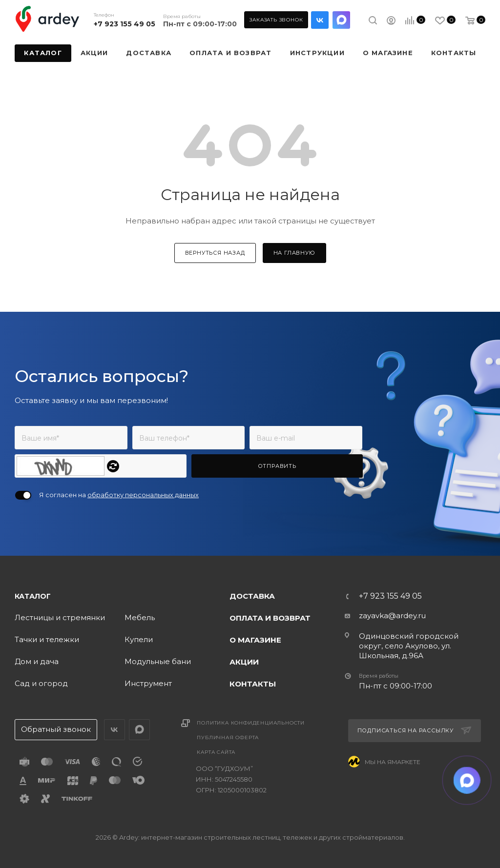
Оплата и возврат (270, 618)
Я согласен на (119, 495)
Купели (139, 639)
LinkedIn (341, 20)
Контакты (253, 684)
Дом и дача (37, 661)
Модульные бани (158, 661)
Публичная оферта (228, 737)
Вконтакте (320, 20)
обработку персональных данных (143, 495)
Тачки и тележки (47, 639)
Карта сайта (216, 752)
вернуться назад (215, 253)
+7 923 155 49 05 (125, 24)
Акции (244, 662)
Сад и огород (41, 683)
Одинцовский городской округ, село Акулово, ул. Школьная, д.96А (409, 646)
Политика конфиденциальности (251, 723)
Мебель (140, 617)
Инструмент (148, 683)
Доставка (252, 596)
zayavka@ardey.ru (392, 616)
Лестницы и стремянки (60, 617)
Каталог (33, 596)
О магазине (255, 640)
